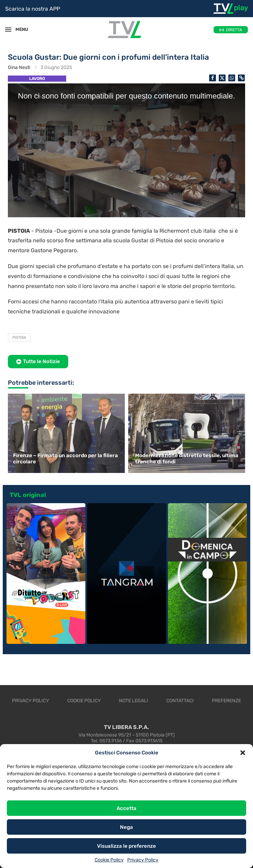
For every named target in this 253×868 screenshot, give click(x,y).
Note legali (134, 701)
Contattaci (180, 701)
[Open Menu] (8, 30)
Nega (126, 827)
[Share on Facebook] (213, 78)
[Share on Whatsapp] (232, 78)
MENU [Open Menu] (19, 29)
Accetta (126, 808)
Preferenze (226, 701)
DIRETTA (234, 30)
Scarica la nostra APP (33, 9)
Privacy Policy (143, 860)
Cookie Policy (109, 860)
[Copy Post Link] (241, 78)
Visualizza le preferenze (126, 846)
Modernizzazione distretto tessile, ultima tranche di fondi (187, 459)
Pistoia (19, 338)
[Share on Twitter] (222, 78)
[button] (243, 753)
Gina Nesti (19, 67)
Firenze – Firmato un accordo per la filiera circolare (65, 459)
